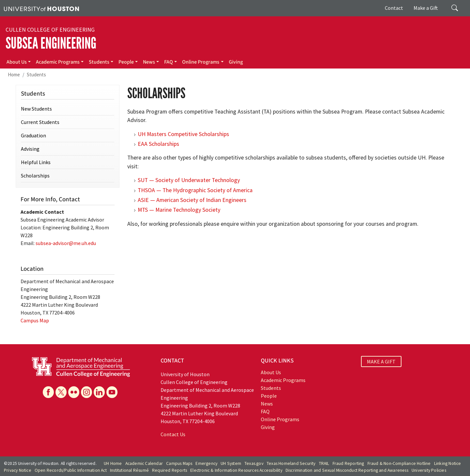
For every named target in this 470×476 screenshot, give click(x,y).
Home (14, 75)
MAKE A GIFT (381, 361)
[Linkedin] (99, 392)
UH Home (113, 463)
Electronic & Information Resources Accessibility (236, 470)
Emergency (206, 463)
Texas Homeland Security (291, 463)
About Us (17, 62)
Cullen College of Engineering (50, 30)
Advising (30, 149)
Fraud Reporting (348, 463)
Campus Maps (179, 463)
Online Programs (201, 62)
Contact (394, 8)
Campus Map (35, 320)
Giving (236, 62)
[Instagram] (86, 392)
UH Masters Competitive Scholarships (183, 134)
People (126, 62)
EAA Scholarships (158, 144)
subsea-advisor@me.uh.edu (66, 243)
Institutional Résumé (129, 470)
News (149, 62)
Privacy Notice (18, 470)
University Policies (429, 470)
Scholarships (35, 176)
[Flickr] (74, 392)
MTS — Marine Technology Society (179, 210)
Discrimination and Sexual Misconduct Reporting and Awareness (347, 470)
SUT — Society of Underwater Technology (189, 180)
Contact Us (173, 434)
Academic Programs (58, 62)
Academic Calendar (144, 463)
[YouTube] (112, 392)
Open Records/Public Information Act (71, 470)
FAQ (169, 62)
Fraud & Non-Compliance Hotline (399, 463)
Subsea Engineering (51, 43)
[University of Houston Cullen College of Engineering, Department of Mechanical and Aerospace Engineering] (81, 366)
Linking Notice (448, 463)
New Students (36, 109)
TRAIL (324, 463)
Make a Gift (426, 8)
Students (99, 62)
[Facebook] (48, 392)
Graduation (33, 135)
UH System (231, 463)
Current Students (40, 122)
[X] (61, 392)
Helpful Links (36, 162)
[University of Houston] (41, 8)
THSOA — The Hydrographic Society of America (195, 190)
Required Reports (170, 470)
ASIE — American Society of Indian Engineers (192, 200)
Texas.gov (254, 463)
